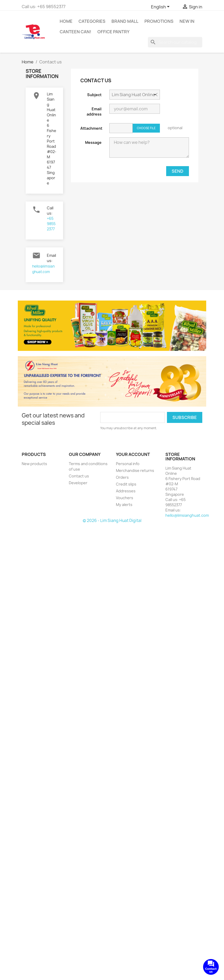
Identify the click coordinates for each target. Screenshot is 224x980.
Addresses (126, 491)
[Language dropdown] (161, 7)
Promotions (159, 21)
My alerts (124, 505)
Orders (122, 477)
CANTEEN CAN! (75, 32)
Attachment (91, 128)
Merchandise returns (135, 470)
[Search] (175, 42)
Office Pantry (113, 32)
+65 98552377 (51, 224)
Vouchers (125, 498)
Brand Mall (125, 21)
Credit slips (126, 484)
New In (187, 21)
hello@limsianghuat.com (187, 515)
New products (34, 464)
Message (93, 142)
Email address (94, 111)
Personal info (128, 464)
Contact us (79, 476)
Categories (92, 21)
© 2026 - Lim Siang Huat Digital (112, 521)
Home (66, 21)
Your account (133, 454)
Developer (78, 483)
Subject (94, 95)
